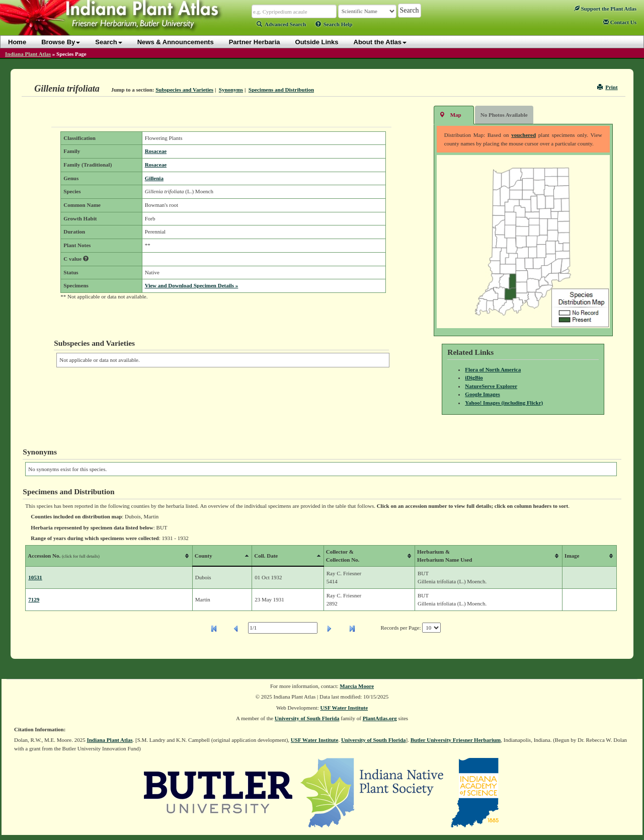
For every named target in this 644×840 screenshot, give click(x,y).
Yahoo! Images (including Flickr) (504, 403)
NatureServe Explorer (491, 386)
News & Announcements (176, 42)
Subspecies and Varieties (184, 90)
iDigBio (474, 377)
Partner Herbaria (255, 42)
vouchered (524, 135)
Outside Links (317, 42)
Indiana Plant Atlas (28, 54)
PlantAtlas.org (380, 718)
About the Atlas (380, 42)
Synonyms (231, 90)
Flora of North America (493, 369)
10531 (35, 577)
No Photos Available (504, 115)
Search (108, 42)
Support (605, 9)
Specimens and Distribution (281, 90)
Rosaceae (156, 151)
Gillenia (154, 178)
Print (608, 87)
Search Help (334, 24)
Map (450, 114)
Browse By (61, 42)
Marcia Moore (357, 686)
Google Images (482, 394)
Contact (620, 22)
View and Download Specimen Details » (192, 285)
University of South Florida (307, 718)
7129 (34, 599)
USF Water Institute (344, 708)
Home (17, 42)
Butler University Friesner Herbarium (456, 740)
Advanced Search (281, 24)
